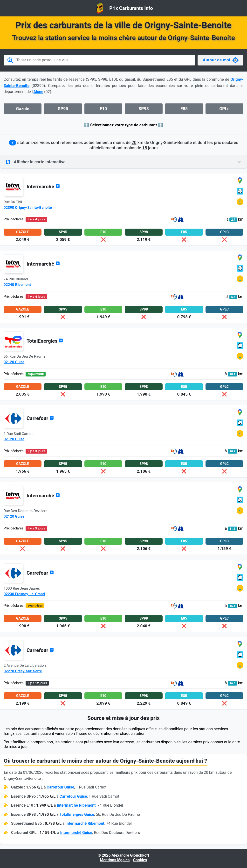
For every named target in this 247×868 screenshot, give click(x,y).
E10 (103, 109)
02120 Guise (14, 362)
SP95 (63, 109)
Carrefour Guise (61, 787)
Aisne (38, 92)
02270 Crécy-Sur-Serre (23, 671)
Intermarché (43, 187)
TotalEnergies (45, 341)
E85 (184, 109)
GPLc (224, 109)
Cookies (140, 860)
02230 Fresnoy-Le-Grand (24, 594)
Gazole (23, 109)
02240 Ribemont (17, 285)
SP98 (144, 109)
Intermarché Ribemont (76, 805)
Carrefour (40, 418)
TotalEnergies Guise (77, 814)
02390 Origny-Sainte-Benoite (28, 208)
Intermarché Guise (76, 833)
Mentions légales (115, 860)
